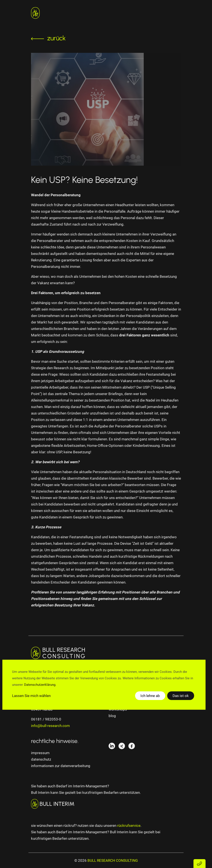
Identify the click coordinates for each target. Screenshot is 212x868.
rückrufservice (129, 826)
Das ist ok (181, 696)
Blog (112, 716)
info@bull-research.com (50, 726)
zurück (48, 38)
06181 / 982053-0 (46, 719)
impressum (40, 753)
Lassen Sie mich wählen (31, 696)
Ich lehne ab (150, 696)
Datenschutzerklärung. (40, 685)
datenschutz (41, 759)
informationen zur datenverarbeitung (61, 766)
